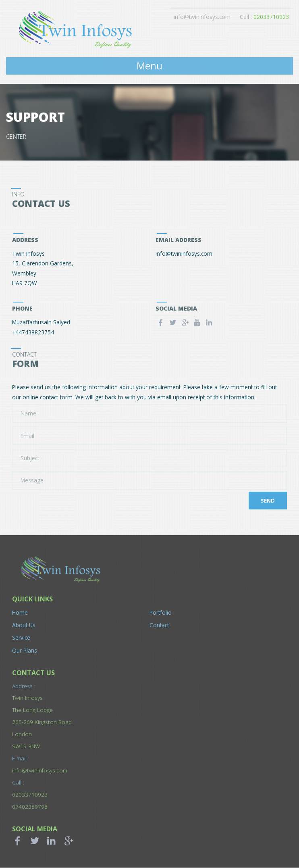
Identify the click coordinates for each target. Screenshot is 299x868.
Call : (264, 17)
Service (21, 638)
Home (20, 613)
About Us (24, 625)
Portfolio (161, 613)
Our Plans (25, 650)
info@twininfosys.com (202, 17)
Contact (159, 625)
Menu (149, 66)
